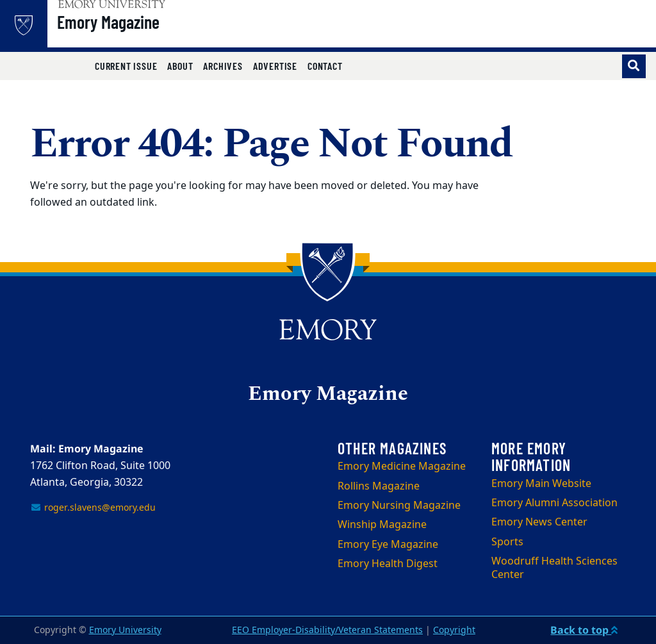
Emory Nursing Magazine (399, 506)
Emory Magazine (141, 33)
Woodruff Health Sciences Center (554, 568)
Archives (223, 66)
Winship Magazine (382, 525)
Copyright (454, 630)
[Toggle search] (634, 66)
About (180, 66)
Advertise (275, 66)
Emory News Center (539, 522)
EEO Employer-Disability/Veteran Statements (327, 630)
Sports (507, 542)
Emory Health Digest (388, 564)
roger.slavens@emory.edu (93, 508)
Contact (325, 66)
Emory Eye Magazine (388, 545)
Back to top (584, 630)
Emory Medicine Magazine (402, 466)
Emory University (125, 630)
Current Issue (126, 66)
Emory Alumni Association (554, 503)
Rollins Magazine (379, 486)
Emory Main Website (541, 484)
